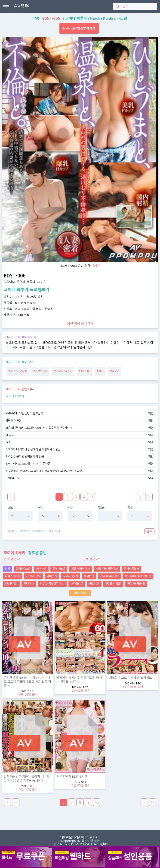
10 (97, 802)
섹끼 (71, 508)
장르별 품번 (24, 553)
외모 (11, 508)
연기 (41, 508)
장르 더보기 (80, 593)
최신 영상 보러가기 (80, 324)
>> (149, 497)
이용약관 (92, 838)
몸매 (130, 508)
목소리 (102, 508)
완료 (149, 531)
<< (16, 802)
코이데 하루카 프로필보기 (26, 290)
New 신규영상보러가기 (79, 28)
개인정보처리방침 (72, 838)
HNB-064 (11, 413)
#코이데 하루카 (15, 396)
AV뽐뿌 (22, 6)
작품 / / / (80, 18)
